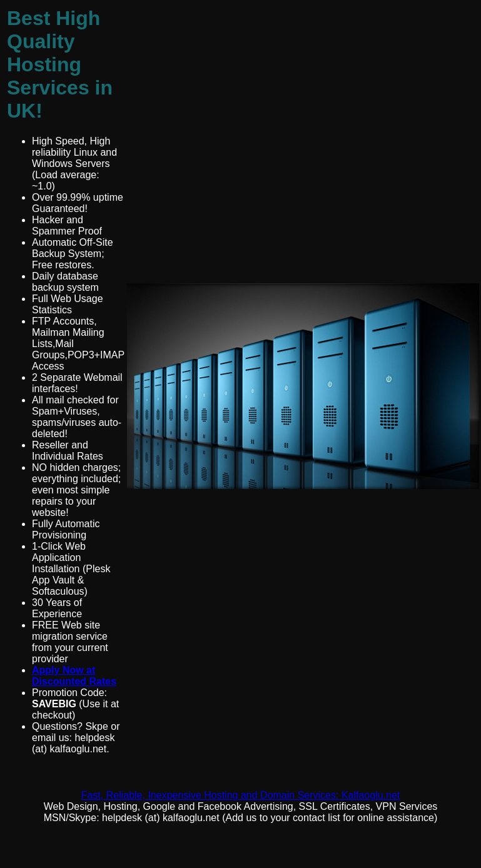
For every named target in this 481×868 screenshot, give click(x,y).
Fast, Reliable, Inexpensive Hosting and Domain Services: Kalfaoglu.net (241, 795)
